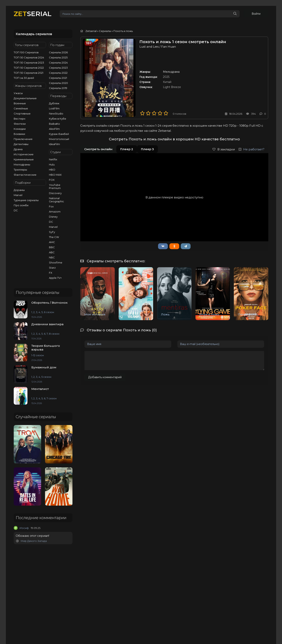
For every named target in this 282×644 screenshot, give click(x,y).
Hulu (52, 164)
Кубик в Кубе (58, 119)
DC (16, 210)
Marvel (18, 195)
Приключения (23, 139)
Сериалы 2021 (58, 78)
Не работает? (252, 149)
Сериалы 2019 (58, 88)
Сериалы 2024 (58, 63)
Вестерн (19, 119)
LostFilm (54, 108)
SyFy (52, 232)
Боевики (19, 134)
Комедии (20, 129)
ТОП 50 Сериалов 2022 (29, 68)
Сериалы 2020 (58, 83)
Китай (167, 82)
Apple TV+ (55, 278)
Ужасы (18, 93)
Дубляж (54, 103)
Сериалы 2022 (58, 73)
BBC (52, 247)
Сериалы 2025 (58, 57)
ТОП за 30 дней (24, 78)
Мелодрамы (22, 164)
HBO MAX (55, 175)
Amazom (55, 212)
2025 (166, 77)
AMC (52, 242)
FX (51, 273)
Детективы (21, 144)
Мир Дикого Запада (31, 541)
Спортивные (22, 114)
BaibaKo (54, 124)
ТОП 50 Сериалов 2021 (28, 73)
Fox (51, 206)
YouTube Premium (55, 186)
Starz (52, 268)
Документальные (25, 98)
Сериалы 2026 (58, 52)
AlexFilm (54, 129)
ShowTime (56, 263)
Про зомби (21, 205)
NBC (52, 257)
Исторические (24, 154)
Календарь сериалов (34, 34)
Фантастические (25, 175)
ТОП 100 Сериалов (26, 52)
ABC (52, 252)
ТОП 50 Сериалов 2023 (29, 63)
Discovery (55, 193)
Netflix (53, 159)
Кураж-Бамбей (59, 134)
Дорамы (19, 190)
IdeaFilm (54, 144)
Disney (53, 217)
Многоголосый (59, 139)
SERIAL (33, 14)
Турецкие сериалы (26, 200)
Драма (18, 149)
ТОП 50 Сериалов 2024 (29, 57)
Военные (20, 103)
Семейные (21, 108)
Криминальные (24, 159)
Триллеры (20, 170)
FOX (52, 180)
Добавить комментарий (105, 377)
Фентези (20, 124)
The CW (54, 237)
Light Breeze (172, 87)
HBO (52, 170)
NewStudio (56, 114)
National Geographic (56, 200)
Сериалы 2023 (58, 68)
